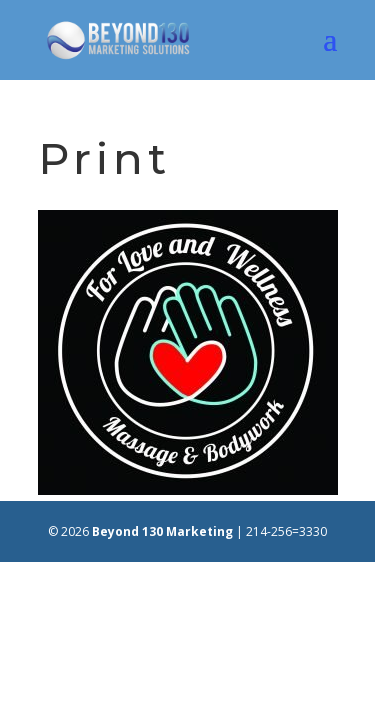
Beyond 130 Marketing (162, 531)
